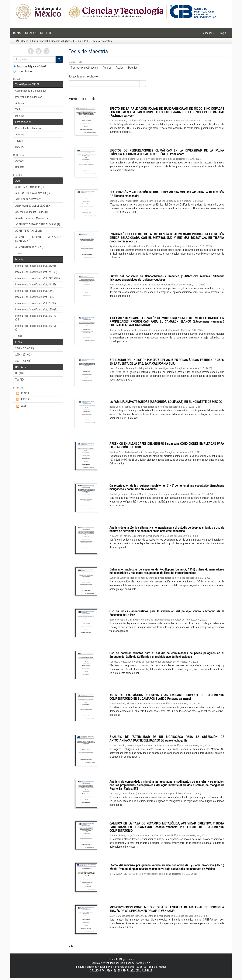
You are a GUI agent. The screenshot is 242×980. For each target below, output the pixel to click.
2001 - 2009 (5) (23, 361)
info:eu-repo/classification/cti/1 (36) (35, 297)
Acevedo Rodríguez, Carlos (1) (32, 212)
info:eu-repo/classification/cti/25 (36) (36, 303)
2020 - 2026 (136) (25, 348)
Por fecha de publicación (29, 97)
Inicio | (18, 33)
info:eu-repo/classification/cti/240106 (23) (36, 328)
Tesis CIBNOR (82, 41)
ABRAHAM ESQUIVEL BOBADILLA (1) (34, 206)
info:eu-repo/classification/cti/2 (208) (36, 266)
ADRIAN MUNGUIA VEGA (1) (30, 247)
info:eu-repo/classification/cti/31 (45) (36, 284)
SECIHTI (45, 33)
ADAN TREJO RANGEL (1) (29, 231)
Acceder (20, 161)
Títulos (19, 109)
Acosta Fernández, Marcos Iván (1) (34, 218)
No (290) (20, 373)
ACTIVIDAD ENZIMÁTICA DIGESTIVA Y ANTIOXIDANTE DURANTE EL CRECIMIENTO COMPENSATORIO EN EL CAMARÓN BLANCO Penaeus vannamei (167, 697)
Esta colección (23, 71)
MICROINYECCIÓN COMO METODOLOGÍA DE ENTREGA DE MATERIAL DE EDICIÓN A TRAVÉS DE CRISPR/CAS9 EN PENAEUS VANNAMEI (167, 909)
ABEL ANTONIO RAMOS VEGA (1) (33, 193)
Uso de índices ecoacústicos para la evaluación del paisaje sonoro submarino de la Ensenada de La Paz (167, 613)
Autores (20, 103)
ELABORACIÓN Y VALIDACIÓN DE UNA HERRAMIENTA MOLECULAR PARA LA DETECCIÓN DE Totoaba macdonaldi (167, 194)
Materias (20, 116)
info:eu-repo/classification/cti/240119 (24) (36, 318)
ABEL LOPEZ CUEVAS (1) (28, 199)
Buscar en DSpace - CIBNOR (30, 66)
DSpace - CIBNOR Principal (34, 41)
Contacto (114, 959)
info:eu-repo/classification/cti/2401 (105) (38, 278)
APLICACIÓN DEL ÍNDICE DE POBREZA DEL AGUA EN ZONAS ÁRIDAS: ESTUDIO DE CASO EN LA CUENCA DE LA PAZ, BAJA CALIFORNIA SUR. (167, 362)
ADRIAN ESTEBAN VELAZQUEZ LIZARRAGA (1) (38, 239)
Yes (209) (20, 380)
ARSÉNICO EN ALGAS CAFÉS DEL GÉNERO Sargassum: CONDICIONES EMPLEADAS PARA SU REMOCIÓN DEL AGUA (167, 445)
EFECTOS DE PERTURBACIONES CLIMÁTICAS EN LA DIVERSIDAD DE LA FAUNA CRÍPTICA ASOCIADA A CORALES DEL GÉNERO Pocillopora (167, 152)
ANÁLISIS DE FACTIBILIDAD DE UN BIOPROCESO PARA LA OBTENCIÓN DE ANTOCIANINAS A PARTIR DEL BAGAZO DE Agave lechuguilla (167, 739)
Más (71, 946)
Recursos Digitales (62, 41)
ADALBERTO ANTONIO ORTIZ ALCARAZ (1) (38, 224)
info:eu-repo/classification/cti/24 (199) (36, 272)
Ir (143, 84)
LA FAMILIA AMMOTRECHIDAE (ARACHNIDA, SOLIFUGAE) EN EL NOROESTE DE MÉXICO (166, 402)
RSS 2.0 (22, 400)
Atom (21, 406)
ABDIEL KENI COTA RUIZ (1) (29, 187)
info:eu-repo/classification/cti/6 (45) (35, 291)
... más (19, 253)
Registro (20, 167)
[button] (209, 33)
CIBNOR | (31, 33)
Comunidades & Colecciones (31, 91)
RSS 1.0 (22, 393)
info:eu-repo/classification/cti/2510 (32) (37, 309)
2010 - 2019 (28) (24, 355)
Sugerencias (127, 959)
